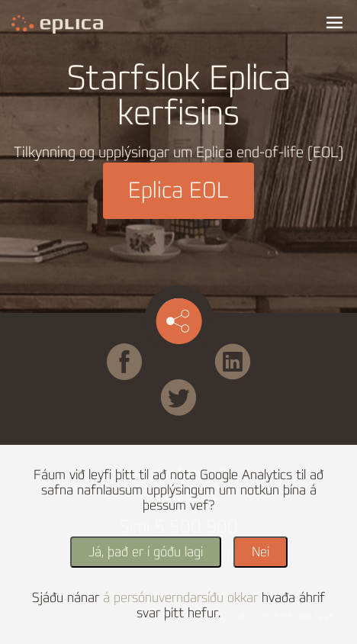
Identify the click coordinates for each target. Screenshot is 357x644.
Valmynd (334, 23)
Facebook (148, 351)
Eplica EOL (178, 190)
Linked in (233, 351)
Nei (261, 552)
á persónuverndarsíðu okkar (180, 598)
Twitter (199, 386)
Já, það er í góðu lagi (146, 552)
